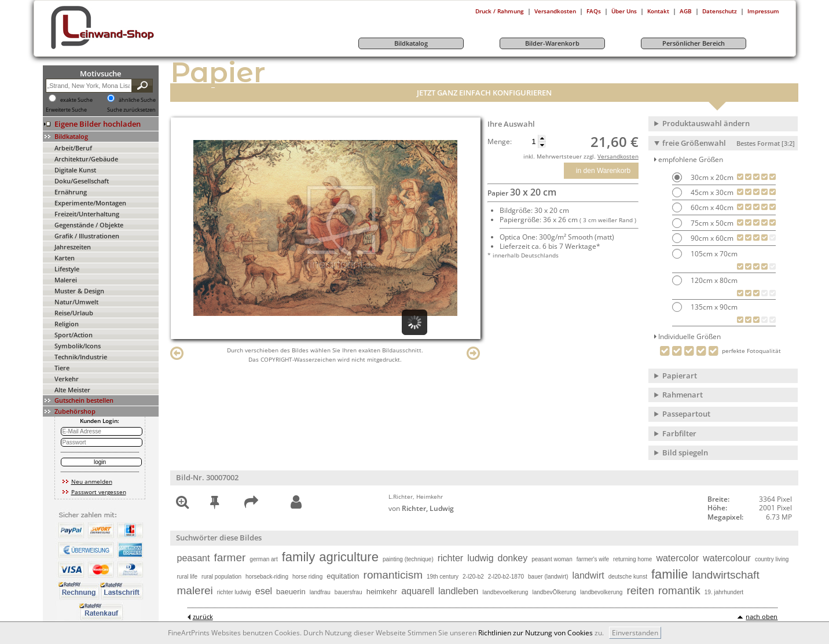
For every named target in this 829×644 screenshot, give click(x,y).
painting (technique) (408, 559)
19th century (443, 577)
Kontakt (658, 11)
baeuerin (291, 592)
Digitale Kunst (75, 170)
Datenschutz (720, 11)
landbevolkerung (601, 592)
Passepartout (686, 414)
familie (670, 574)
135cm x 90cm (713, 307)
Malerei (66, 280)
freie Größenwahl (729, 143)
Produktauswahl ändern (706, 123)
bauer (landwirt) (548, 577)
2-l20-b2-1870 (506, 577)
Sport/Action (74, 335)
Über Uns (624, 11)
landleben (458, 591)
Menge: (500, 142)
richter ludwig (234, 592)
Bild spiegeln (685, 452)
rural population (221, 577)
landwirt (588, 575)
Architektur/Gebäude (86, 159)
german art (263, 559)
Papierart (680, 376)
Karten (65, 258)
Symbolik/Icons (78, 346)
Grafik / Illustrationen (87, 236)
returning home (632, 559)
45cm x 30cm (711, 192)
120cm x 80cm (713, 280)
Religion (67, 324)
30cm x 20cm (711, 177)
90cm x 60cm (711, 238)
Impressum (763, 11)
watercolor (677, 558)
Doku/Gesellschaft (82, 181)
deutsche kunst (628, 577)
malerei (195, 590)
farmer (230, 557)
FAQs (594, 11)
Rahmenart (683, 395)
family (298, 557)
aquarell (418, 591)
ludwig (480, 558)
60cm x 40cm (711, 207)
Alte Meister (72, 390)
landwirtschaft (726, 575)
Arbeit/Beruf (73, 148)
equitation (343, 576)
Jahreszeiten (73, 247)
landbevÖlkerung (554, 592)
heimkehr (382, 592)
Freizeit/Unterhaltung (87, 214)
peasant (194, 558)
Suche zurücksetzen (131, 110)
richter (450, 558)
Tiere (62, 368)
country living (772, 559)
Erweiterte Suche (66, 110)
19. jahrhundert (724, 592)
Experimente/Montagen (90, 203)
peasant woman (552, 559)
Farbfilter (679, 433)
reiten (640, 590)
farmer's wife (593, 559)
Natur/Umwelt (76, 302)
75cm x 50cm (711, 223)
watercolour (727, 558)
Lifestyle (67, 269)
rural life (188, 577)
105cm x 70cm (713, 254)
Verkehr (67, 379)
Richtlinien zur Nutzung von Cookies (535, 633)
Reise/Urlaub (74, 313)
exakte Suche (76, 100)
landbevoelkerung (505, 592)
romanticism (393, 575)
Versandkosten (555, 11)
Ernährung (71, 192)
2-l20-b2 (473, 577)
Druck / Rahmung (500, 11)
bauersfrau (349, 592)
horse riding (307, 577)
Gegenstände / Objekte (89, 225)
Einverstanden (635, 633)
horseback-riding (267, 577)
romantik (679, 590)
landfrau (320, 592)
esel (264, 591)
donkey (513, 558)
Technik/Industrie (81, 357)
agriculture (349, 557)
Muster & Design (79, 291)
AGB (686, 11)
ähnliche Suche (137, 100)
